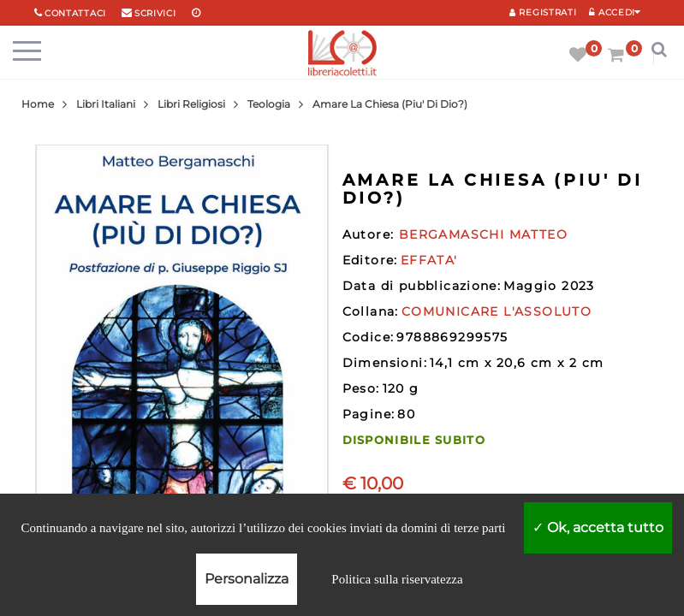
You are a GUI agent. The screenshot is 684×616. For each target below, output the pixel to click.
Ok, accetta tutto (598, 527)
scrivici (155, 13)
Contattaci (75, 13)
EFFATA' (429, 260)
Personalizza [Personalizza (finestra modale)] (247, 579)
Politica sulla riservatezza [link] (397, 579)
